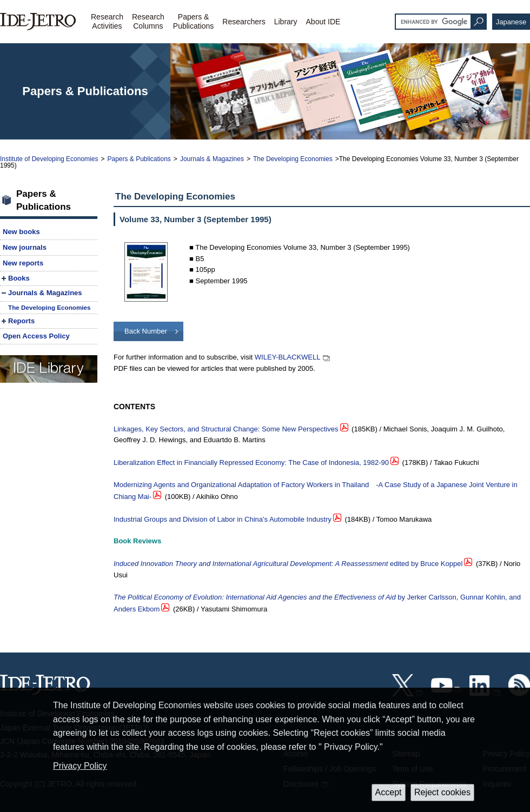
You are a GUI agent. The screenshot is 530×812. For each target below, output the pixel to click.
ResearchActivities (107, 21)
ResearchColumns (148, 21)
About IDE (323, 22)
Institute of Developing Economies (49, 159)
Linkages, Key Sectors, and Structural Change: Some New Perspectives (226, 429)
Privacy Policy (80, 766)
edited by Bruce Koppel (288, 564)
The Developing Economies (293, 159)
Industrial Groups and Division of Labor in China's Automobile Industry (223, 519)
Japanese (511, 22)
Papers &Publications (194, 21)
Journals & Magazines (212, 159)
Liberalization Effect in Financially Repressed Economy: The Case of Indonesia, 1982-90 (251, 462)
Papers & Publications (139, 159)
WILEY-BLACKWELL (288, 357)
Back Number (146, 331)
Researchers (244, 22)
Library (286, 22)
